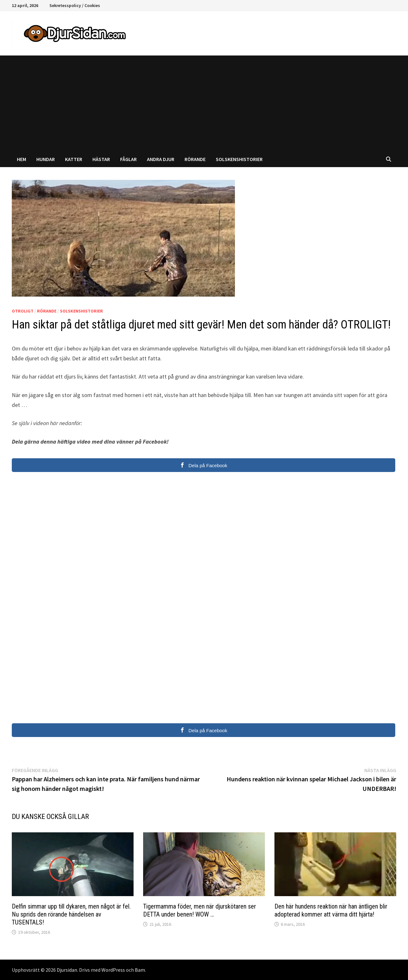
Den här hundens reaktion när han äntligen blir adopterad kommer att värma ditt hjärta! (331, 910)
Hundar (46, 159)
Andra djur (161, 159)
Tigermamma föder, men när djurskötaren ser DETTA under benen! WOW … (200, 910)
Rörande (195, 159)
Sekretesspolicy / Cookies (75, 5)
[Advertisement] (204, 103)
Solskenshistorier (239, 159)
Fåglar (128, 159)
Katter (74, 159)
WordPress (113, 970)
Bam (140, 970)
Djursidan (67, 970)
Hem (22, 159)
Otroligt (23, 311)
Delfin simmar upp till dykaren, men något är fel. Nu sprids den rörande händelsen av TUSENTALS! (71, 914)
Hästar (101, 159)
